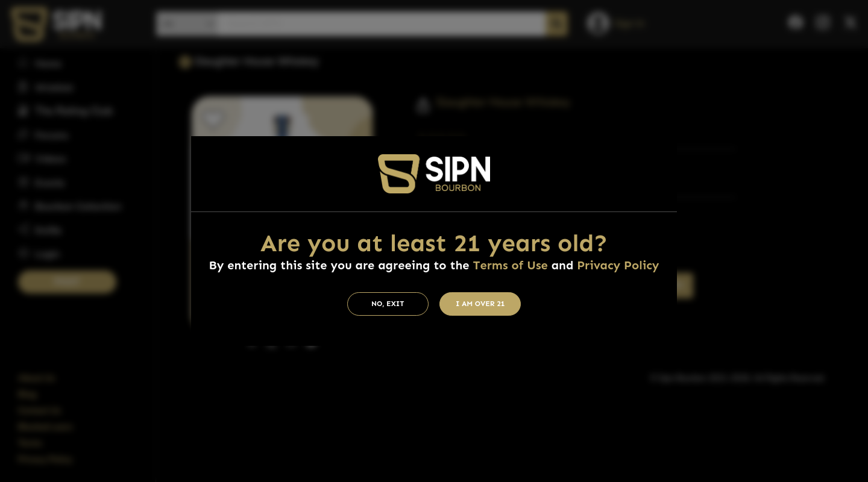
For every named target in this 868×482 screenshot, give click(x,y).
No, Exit (388, 304)
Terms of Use (510, 265)
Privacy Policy (618, 265)
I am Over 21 (480, 304)
